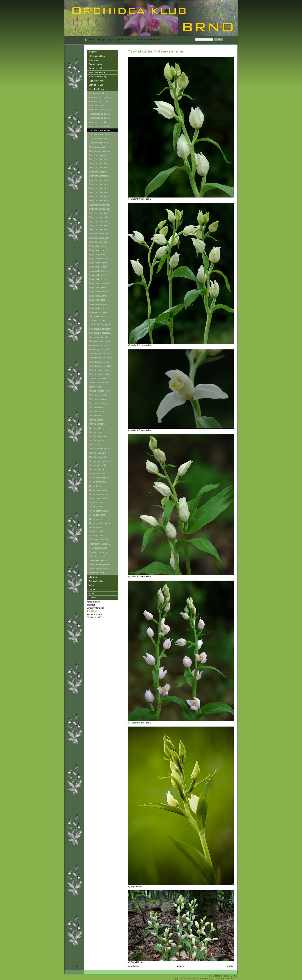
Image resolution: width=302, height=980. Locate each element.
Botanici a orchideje (98, 77)
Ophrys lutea (95, 445)
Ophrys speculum (97, 453)
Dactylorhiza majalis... (99, 213)
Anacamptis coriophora (100, 97)
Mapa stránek (94, 602)
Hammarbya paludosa (100, 341)
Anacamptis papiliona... (100, 122)
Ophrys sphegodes (98, 457)
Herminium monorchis (99, 345)
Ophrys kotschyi (97, 440)
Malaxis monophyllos (99, 391)
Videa (91, 585)
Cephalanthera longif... (100, 139)
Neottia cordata (96, 407)
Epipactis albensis (98, 246)
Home (91, 40)
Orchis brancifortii (97, 482)
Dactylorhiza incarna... (100, 180)
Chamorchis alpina (98, 378)
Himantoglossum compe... (101, 358)
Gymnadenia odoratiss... (101, 333)
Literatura (93, 577)
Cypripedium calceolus (100, 151)
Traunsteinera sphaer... (100, 569)
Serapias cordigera (98, 552)
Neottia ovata (95, 416)
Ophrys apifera (96, 420)
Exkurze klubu (95, 64)
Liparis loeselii (96, 387)
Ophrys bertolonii (97, 424)
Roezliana (93, 60)
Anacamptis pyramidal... (100, 126)
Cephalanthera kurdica (100, 134)
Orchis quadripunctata (100, 523)
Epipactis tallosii (97, 308)
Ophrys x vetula (96, 469)
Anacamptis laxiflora (99, 101)
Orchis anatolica (97, 473)
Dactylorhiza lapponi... (100, 192)
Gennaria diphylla (97, 316)
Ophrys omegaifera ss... (100, 449)
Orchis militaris (96, 502)
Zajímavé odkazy (97, 581)
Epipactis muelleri (97, 287)
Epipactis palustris (98, 296)
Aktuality (93, 52)
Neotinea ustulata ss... (100, 399)
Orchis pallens (96, 507)
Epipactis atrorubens (99, 250)
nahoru (180, 966)
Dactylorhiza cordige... (100, 155)
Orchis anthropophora (99, 478)
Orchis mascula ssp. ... (100, 490)
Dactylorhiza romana (99, 221)
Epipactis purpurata (98, 304)
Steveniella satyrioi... (99, 560)
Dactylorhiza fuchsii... (99, 159)
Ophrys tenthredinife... (100, 465)
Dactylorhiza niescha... (100, 217)
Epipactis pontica (97, 300)
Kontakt (92, 597)
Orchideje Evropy (104, 40)
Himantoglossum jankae (100, 366)
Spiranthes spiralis (98, 556)
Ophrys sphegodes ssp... (101, 461)
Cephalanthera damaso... (101, 130)
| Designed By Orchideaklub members (218, 979)
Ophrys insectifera (98, 436)
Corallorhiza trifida (98, 147)
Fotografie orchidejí (123, 40)
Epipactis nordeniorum (100, 292)
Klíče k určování (96, 81)
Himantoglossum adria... (101, 349)
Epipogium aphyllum (99, 312)
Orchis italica (95, 486)
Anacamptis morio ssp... (100, 110)
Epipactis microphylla (99, 283)
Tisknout (91, 605)
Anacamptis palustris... (100, 114)
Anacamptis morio (98, 106)
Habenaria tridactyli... (99, 337)
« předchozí (133, 966)
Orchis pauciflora (97, 515)
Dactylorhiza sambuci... (100, 225)
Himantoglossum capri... (101, 354)
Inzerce (92, 589)
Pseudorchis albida (98, 548)
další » (230, 966)
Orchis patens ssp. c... (100, 511)
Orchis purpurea (97, 519)
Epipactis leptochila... (99, 271)
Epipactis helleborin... (99, 258)
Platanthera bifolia (98, 536)
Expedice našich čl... (98, 68)
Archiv (92, 593)
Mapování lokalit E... (99, 573)
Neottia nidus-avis (98, 412)
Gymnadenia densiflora (100, 329)
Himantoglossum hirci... (100, 362)
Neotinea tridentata (98, 395)
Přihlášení (92, 611)
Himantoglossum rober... (101, 374)
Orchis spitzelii (96, 531)
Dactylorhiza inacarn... (100, 176)
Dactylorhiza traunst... (99, 234)
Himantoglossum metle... (101, 370)
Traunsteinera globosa (100, 564)
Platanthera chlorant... (100, 544)
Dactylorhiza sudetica (99, 230)
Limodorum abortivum (99, 382)
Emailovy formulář (96, 608)
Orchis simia (95, 527)
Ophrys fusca (95, 432)
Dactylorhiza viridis (98, 242)
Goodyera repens (97, 321)
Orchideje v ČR (96, 85)
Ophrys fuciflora (97, 428)
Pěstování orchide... (98, 72)
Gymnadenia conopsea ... (101, 325)
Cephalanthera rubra (99, 143)
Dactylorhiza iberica (98, 172)
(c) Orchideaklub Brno (187, 979)
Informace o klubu (97, 56)
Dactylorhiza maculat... (100, 197)
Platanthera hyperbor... (100, 540)
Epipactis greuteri (97, 254)
